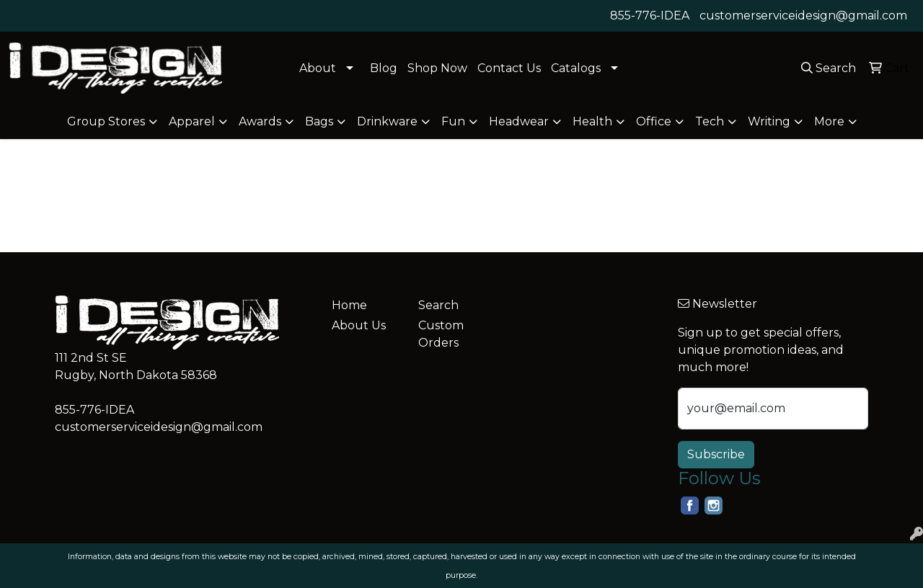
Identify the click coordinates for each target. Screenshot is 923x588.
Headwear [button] (519, 121)
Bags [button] (319, 121)
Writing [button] (769, 121)
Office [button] (654, 121)
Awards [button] (260, 121)
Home (349, 305)
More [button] (829, 121)
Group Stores (106, 121)
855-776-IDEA (650, 15)
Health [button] (592, 121)
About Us (359, 325)
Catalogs (576, 68)
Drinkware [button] (387, 121)
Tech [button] (710, 121)
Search (438, 305)
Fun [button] (453, 121)
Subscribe (716, 454)
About (318, 68)
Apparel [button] (192, 121)
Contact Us (509, 68)
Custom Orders (441, 334)
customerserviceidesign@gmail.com (803, 15)
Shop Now (437, 68)
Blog (384, 68)
